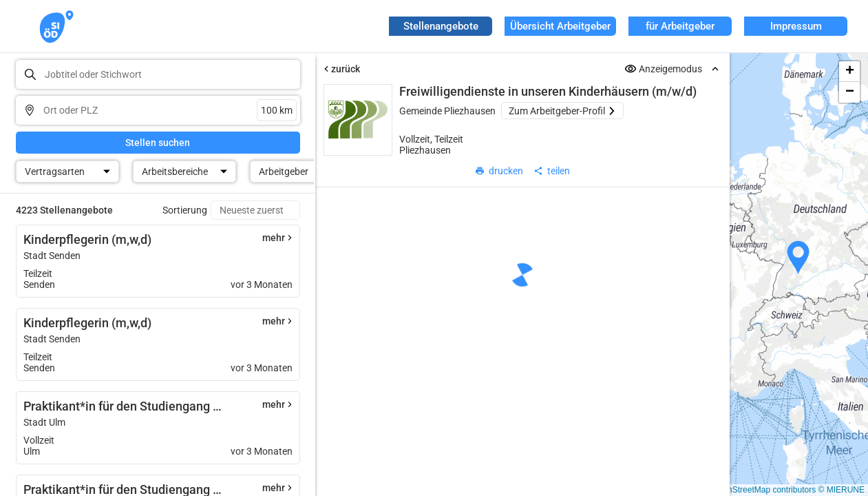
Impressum (796, 26)
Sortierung (185, 210)
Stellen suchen (158, 143)
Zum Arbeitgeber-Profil (562, 111)
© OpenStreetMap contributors (760, 490)
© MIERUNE (841, 490)
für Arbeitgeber (680, 26)
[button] (798, 258)
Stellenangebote (441, 26)
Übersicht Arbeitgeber (560, 26)
